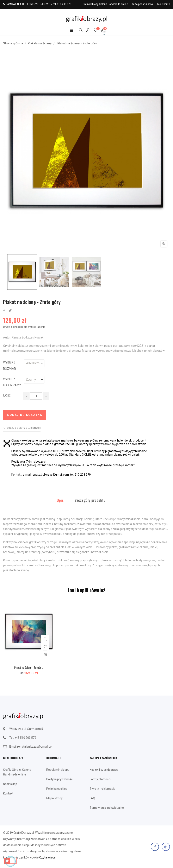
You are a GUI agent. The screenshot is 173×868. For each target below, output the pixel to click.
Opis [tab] (60, 500)
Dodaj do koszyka (25, 415)
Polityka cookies (57, 789)
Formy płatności (100, 779)
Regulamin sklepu (58, 770)
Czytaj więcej (48, 857)
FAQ (92, 798)
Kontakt (8, 793)
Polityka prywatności (60, 779)
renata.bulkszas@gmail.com (36, 747)
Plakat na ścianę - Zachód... (29, 667)
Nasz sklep (10, 784)
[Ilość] (36, 396)
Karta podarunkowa (143, 4)
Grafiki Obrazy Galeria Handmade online (105, 4)
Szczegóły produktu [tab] (90, 500)
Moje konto (164, 4)
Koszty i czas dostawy (104, 770)
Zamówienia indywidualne (107, 808)
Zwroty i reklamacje (103, 789)
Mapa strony (54, 798)
